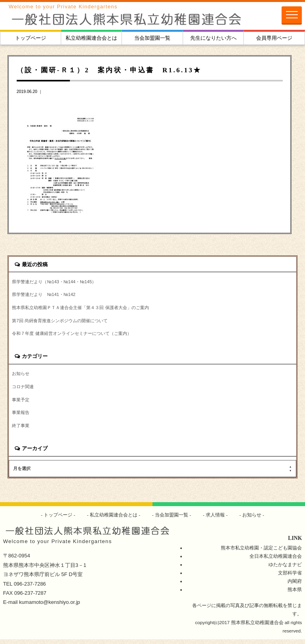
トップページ (31, 38)
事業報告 (21, 417)
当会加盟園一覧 (152, 38)
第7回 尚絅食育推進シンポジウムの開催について (64, 322)
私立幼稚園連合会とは (91, 38)
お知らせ (21, 376)
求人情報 (215, 519)
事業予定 (21, 403)
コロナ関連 (24, 390)
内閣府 (295, 586)
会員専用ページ (274, 38)
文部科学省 (290, 577)
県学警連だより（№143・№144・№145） (57, 282)
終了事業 (21, 430)
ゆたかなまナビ (285, 569)
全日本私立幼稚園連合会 (276, 560)
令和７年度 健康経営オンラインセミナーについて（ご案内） (77, 336)
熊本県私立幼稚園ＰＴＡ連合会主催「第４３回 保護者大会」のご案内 (86, 309)
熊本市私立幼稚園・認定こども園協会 (261, 552)
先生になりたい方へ (213, 38)
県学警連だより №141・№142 (46, 295)
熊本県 (295, 594)
